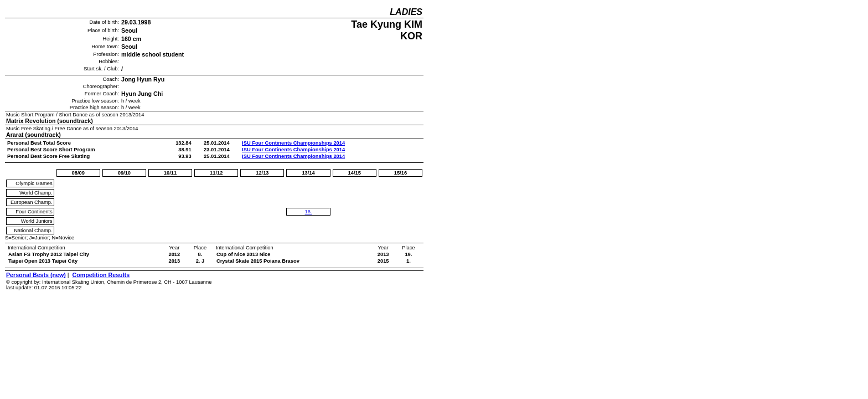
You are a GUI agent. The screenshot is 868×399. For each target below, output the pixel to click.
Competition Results (101, 275)
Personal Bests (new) (36, 275)
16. (309, 212)
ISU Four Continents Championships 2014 (293, 143)
